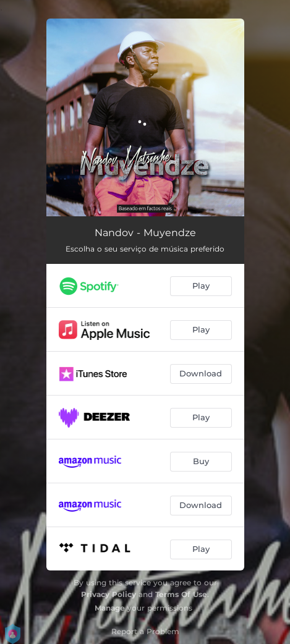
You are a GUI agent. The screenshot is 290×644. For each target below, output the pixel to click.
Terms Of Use (181, 594)
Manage (110, 608)
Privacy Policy (109, 594)
